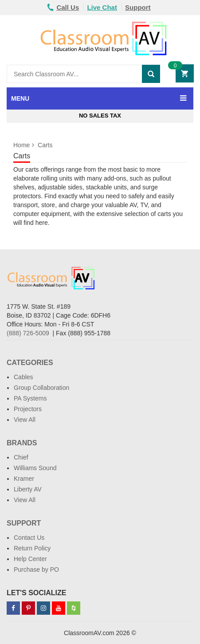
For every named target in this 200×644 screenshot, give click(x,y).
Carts (45, 145)
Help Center (30, 559)
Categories (30, 363)
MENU (20, 98)
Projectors (28, 409)
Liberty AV (28, 489)
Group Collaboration (41, 388)
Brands (22, 443)
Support (138, 7)
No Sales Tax (100, 116)
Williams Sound (35, 468)
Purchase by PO (36, 569)
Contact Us (29, 538)
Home (22, 145)
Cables (24, 377)
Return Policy (32, 548)
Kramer (24, 479)
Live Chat (102, 7)
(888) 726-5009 (28, 333)
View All (25, 420)
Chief (21, 457)
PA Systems (30, 398)
